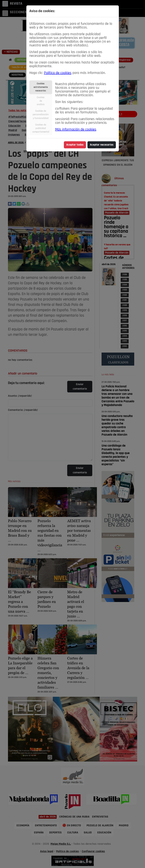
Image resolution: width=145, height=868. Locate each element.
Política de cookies (58, 73)
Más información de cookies (76, 130)
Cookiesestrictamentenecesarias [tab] (41, 87)
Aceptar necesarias (102, 145)
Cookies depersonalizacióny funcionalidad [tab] (41, 115)
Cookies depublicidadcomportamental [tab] (41, 128)
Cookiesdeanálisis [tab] (41, 101)
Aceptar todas (75, 145)
